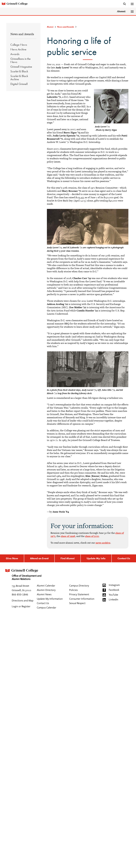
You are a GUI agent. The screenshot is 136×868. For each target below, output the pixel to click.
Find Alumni (68, 558)
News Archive (18, 49)
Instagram (114, 585)
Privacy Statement (79, 595)
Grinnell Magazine (21, 67)
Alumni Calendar (46, 586)
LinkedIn (114, 600)
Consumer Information (82, 599)
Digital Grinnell (19, 84)
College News (19, 45)
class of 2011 (92, 536)
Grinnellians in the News (21, 60)
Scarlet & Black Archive (19, 78)
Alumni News (44, 595)
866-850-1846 (20, 595)
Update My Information (50, 599)
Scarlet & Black (19, 71)
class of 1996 (68, 536)
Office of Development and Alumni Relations (23, 574)
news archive (103, 543)
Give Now (12, 558)
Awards (15, 54)
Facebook (114, 590)
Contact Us (124, 558)
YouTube (113, 595)
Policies (73, 590)
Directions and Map (23, 601)
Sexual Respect (77, 603)
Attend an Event (39, 558)
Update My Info (96, 558)
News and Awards (22, 34)
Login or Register (21, 607)
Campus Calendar (46, 608)
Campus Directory (79, 586)
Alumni (50, 27)
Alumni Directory (46, 590)
